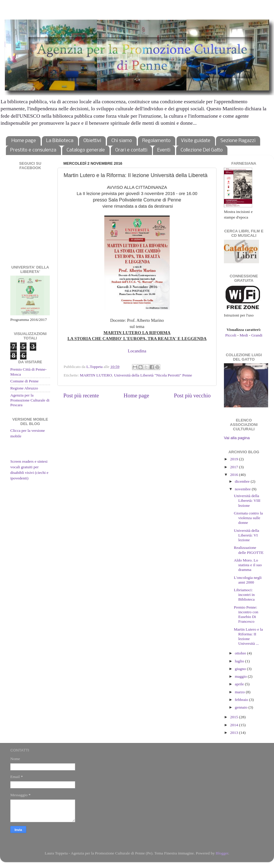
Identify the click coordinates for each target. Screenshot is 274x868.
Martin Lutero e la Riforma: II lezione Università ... (249, 637)
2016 (235, 475)
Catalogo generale (86, 150)
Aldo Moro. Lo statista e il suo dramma (248, 565)
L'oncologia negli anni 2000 (248, 580)
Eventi (164, 150)
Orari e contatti (131, 150)
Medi (244, 335)
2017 (235, 467)
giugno (241, 669)
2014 (235, 725)
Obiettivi (92, 141)
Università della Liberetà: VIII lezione (247, 500)
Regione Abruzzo (24, 388)
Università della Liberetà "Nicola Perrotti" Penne (153, 375)
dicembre (243, 481)
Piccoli (231, 335)
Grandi (257, 335)
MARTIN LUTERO (96, 375)
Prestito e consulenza (33, 150)
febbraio (242, 700)
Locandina (137, 351)
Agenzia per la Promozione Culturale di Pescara (30, 400)
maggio (241, 676)
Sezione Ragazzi (238, 141)
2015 (235, 717)
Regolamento (156, 141)
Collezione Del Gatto (202, 150)
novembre (243, 489)
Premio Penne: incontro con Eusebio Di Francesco (246, 614)
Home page (24, 141)
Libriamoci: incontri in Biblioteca (244, 595)
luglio (240, 661)
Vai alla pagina (237, 438)
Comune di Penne (24, 381)
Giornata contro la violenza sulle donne (248, 518)
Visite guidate (196, 141)
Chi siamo (122, 141)
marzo (240, 692)
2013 (235, 733)
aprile (240, 684)
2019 (235, 459)
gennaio (242, 707)
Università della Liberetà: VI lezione (247, 535)
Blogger (222, 853)
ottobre (241, 653)
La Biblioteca (60, 141)
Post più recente (81, 395)
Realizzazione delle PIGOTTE (249, 550)
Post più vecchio (192, 395)
